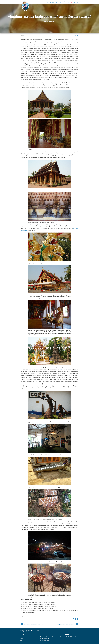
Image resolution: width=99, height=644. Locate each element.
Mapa (57, 2)
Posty (61, 2)
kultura (25, 616)
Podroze (76, 35)
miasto (31, 616)
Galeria (52, 2)
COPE (61, 370)
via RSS (28, 619)
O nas (47, 2)
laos (28, 616)
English (67, 2)
